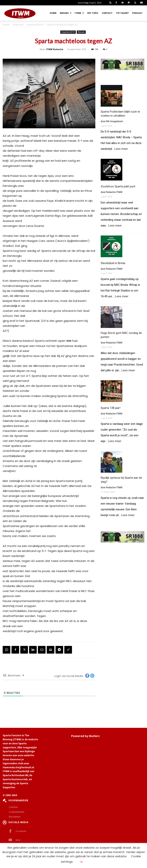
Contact (107, 13)
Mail (18, 840)
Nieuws (66, 13)
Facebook (21, 831)
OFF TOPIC (93, 13)
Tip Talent (122, 13)
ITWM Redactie (55, 49)
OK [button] (81, 862)
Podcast (137, 13)
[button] (110, 3)
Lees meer (121, 149)
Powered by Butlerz (85, 736)
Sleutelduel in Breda (113, 263)
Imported (18, 25)
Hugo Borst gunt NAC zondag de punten (121, 335)
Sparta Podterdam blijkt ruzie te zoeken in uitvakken (120, 114)
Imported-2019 (35, 25)
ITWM (79, 13)
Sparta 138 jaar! (111, 408)
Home (53, 13)
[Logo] (20, 13)
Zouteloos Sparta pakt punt (118, 186)
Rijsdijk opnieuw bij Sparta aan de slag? (121, 480)
